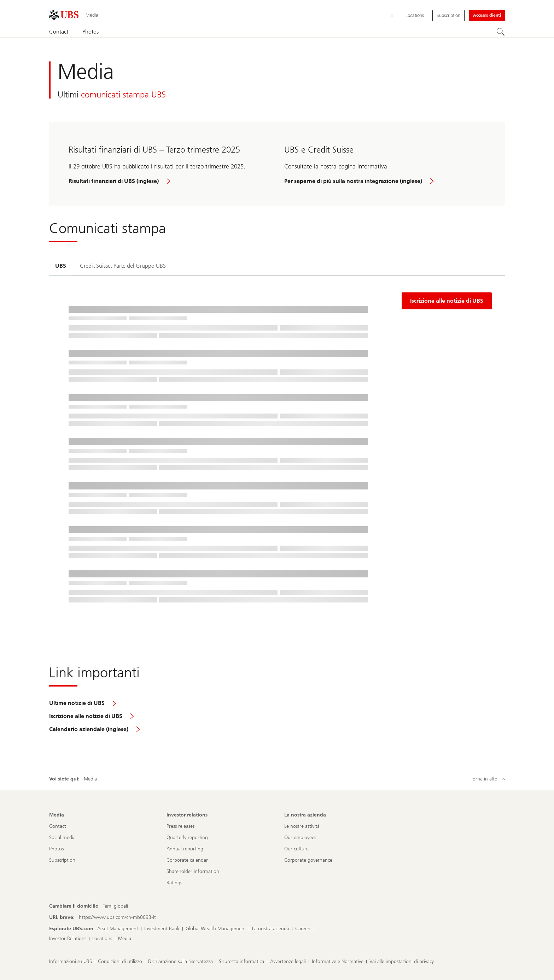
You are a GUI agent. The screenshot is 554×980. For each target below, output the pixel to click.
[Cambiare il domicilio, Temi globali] (115, 906)
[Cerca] (501, 32)
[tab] (61, 266)
